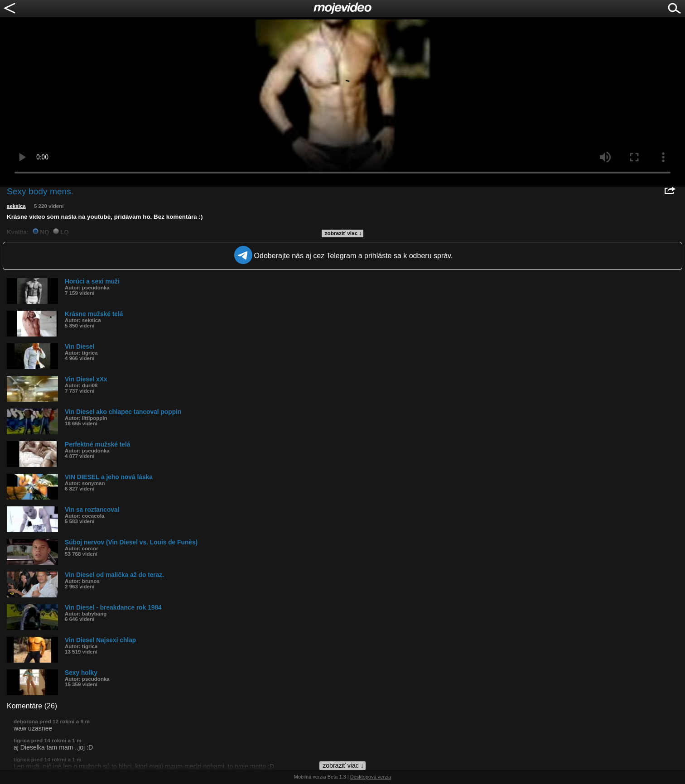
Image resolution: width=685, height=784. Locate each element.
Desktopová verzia (371, 777)
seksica (16, 206)
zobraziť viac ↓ (343, 233)
